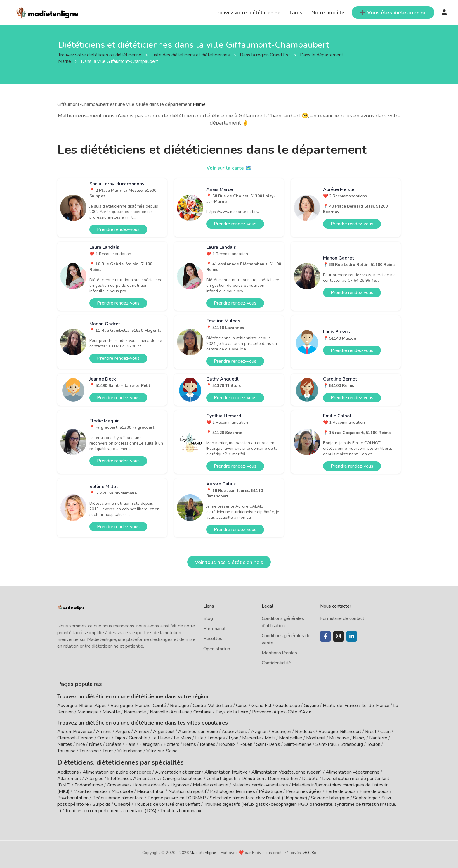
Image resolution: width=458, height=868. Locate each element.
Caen (385, 732)
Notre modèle (328, 13)
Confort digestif (222, 777)
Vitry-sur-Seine (162, 751)
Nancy (359, 738)
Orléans (114, 744)
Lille (199, 738)
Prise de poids (374, 790)
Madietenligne (203, 851)
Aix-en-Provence (75, 732)
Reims (190, 744)
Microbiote (123, 790)
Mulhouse (339, 738)
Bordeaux (305, 732)
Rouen (246, 744)
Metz (270, 738)
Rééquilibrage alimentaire (118, 796)
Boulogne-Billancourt (340, 732)
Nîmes (95, 744)
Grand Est (262, 706)
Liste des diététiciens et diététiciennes (191, 55)
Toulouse (66, 751)
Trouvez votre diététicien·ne (248, 13)
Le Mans (183, 738)
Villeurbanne (130, 751)
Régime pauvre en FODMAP (177, 796)
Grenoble (138, 738)
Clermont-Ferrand (75, 738)
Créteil (104, 738)
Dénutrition (253, 777)
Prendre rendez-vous (118, 229)
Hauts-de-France (340, 706)
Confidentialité (276, 663)
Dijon (120, 738)
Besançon (281, 732)
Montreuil (316, 738)
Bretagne (179, 706)
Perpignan (150, 744)
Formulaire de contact (342, 618)
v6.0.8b (309, 851)
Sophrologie (365, 796)
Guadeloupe (288, 706)
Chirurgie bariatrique (183, 777)
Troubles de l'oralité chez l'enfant (167, 803)
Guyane (311, 706)
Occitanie (203, 712)
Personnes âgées (304, 790)
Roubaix (227, 744)
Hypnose (180, 784)
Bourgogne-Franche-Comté (138, 706)
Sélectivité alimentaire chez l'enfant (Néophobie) (259, 796)
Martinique (88, 712)
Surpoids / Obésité (112, 803)
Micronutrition (151, 790)
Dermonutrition (284, 777)
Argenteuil (164, 732)
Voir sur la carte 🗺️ (229, 168)
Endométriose (89, 784)
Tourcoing (89, 751)
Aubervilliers (234, 732)
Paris (130, 744)
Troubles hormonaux (181, 809)
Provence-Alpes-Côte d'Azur (282, 712)
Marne (199, 104)
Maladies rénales (91, 790)
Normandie (135, 712)
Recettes (213, 639)
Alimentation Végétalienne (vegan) (287, 771)
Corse (242, 706)
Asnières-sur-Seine (198, 732)
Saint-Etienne (298, 744)
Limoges (216, 738)
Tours (108, 751)
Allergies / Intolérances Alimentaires (122, 777)
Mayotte (111, 712)
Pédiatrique (270, 790)
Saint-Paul (326, 744)
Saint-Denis (268, 744)
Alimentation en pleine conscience (117, 771)
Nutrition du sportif (187, 790)
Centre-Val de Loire (212, 706)
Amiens (104, 732)
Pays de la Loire (232, 712)
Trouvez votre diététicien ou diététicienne (100, 55)
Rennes (208, 744)
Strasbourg (352, 744)
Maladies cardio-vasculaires (260, 784)
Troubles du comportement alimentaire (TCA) (111, 809)
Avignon (259, 732)
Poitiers (171, 744)
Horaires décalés (150, 784)
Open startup (217, 649)
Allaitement (69, 777)
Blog (208, 618)
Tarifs (296, 13)
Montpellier (291, 738)
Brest (371, 732)
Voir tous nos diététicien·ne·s (229, 562)
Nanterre (378, 738)
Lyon (234, 738)
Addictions (68, 771)
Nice (80, 744)
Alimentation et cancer (178, 771)
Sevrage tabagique (330, 796)
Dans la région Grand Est (266, 55)
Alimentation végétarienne (353, 771)
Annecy (142, 732)
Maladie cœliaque (211, 784)
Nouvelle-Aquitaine (170, 712)
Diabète (310, 777)
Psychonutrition (73, 796)
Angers (123, 732)
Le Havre (161, 738)
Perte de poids (341, 790)
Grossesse (118, 784)
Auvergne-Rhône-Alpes (82, 706)
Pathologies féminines (233, 790)
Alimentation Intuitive (226, 771)
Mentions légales (279, 653)
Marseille (251, 738)
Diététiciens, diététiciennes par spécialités (109, 762)
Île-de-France (375, 706)
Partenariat (215, 629)
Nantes (65, 744)
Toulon (374, 744)
